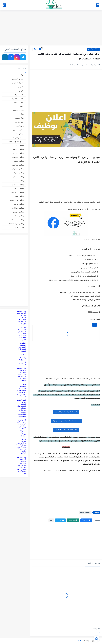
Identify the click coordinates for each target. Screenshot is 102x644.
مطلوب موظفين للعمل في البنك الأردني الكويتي (21, 347)
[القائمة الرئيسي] (98, 5)
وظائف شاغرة (19, 204)
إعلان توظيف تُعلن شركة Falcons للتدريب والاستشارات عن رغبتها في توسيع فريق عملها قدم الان (21, 466)
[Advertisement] (51, 28)
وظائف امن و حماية (17, 200)
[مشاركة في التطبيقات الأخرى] (51, 520)
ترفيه (22, 106)
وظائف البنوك (19, 145)
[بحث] (4, 5)
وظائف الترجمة (19, 149)
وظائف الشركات (18, 173)
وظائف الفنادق (19, 177)
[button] (86, 520)
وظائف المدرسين (18, 184)
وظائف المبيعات (18, 181)
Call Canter (20, 228)
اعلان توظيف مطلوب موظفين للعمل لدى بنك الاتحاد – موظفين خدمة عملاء (21, 375)
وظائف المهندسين (17, 192)
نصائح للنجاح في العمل (16, 141)
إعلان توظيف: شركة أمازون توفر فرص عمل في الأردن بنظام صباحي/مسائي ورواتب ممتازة (21, 428)
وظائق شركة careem (16, 224)
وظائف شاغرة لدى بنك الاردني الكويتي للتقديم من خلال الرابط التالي (22, 334)
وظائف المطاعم (18, 188)
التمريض (21, 87)
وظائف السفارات (18, 169)
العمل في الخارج (18, 98)
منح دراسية (20, 134)
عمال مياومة (19, 118)
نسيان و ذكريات (18, 138)
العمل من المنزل (18, 102)
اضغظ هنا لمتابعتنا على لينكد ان (66, 430)
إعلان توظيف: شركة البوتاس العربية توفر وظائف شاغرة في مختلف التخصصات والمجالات (21, 408)
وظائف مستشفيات (17, 220)
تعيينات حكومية (19, 110)
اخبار (22, 75)
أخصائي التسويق (18, 79)
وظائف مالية (19, 216)
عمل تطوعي (19, 122)
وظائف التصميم (18, 153)
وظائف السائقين (18, 165)
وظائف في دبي (19, 212)
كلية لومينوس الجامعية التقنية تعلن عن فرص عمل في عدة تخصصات (21, 391)
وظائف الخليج (19, 161)
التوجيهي (21, 91)
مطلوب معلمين (19, 130)
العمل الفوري (19, 94)
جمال (22, 114)
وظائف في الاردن (93, 49)
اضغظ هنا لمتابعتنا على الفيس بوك (66, 421)
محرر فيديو (20, 126)
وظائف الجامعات (18, 157)
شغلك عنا (81, 641)
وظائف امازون (19, 196)
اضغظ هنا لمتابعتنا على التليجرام (66, 412)
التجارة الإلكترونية (18, 83)
